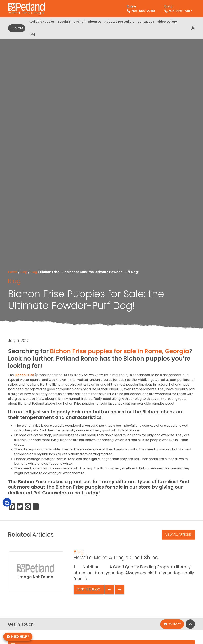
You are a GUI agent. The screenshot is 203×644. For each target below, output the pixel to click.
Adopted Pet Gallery (119, 22)
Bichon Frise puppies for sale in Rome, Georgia (119, 351)
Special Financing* (71, 22)
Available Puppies (42, 22)
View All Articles (179, 534)
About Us (95, 22)
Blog (32, 34)
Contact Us (146, 22)
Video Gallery (167, 22)
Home (13, 272)
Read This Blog (89, 589)
